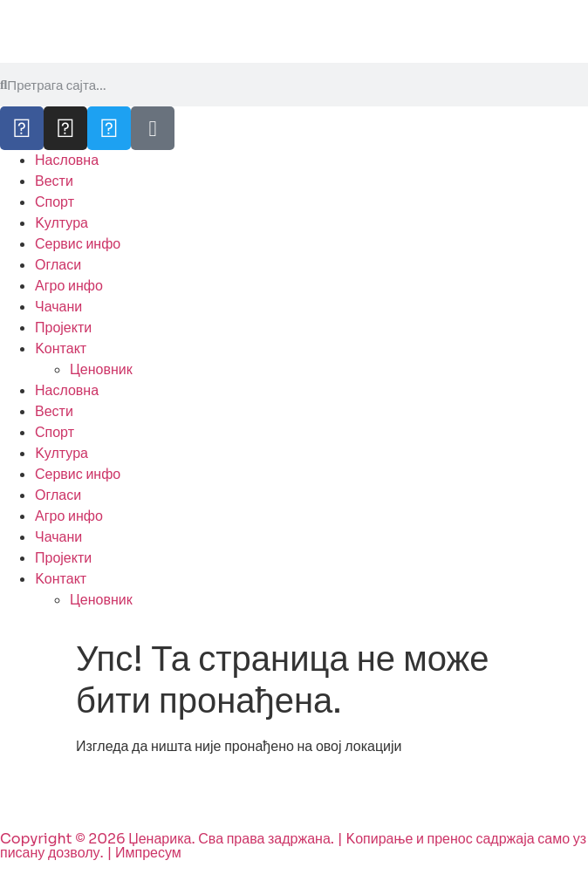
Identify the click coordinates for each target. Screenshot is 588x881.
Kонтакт (61, 348)
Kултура (62, 223)
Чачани (58, 307)
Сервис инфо (78, 244)
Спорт (55, 202)
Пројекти (63, 328)
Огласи (58, 265)
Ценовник (101, 369)
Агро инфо (69, 286)
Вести (54, 181)
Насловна (67, 160)
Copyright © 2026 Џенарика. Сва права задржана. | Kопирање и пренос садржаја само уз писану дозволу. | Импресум (293, 846)
